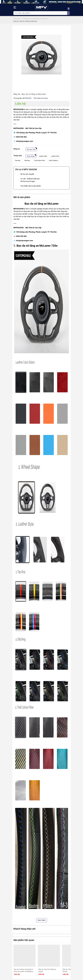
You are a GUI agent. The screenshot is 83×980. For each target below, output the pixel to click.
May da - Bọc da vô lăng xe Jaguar (47, 970)
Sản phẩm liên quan (24, 940)
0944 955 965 (21, 137)
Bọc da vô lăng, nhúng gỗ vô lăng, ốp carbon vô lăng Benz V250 (24, 970)
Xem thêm (42, 920)
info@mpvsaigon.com (25, 141)
